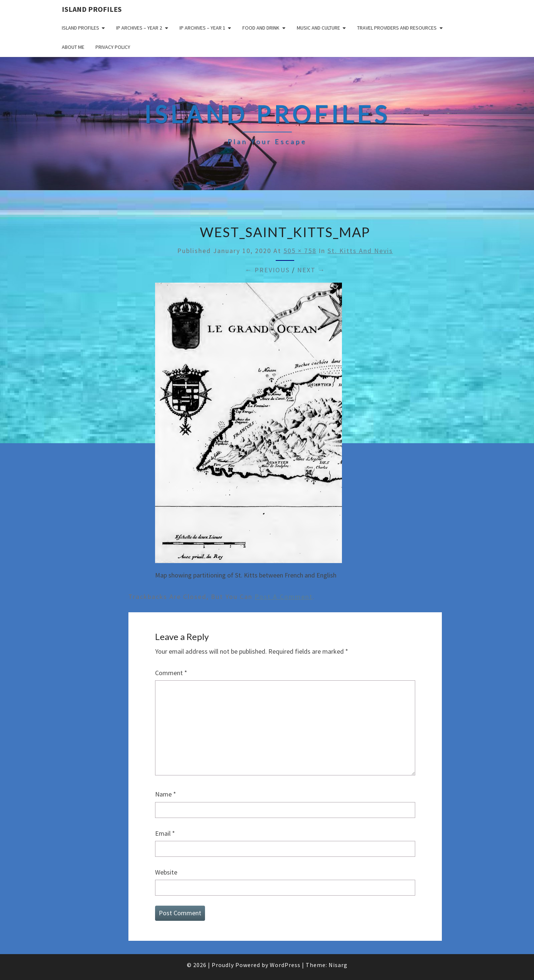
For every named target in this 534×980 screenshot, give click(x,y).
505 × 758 (300, 251)
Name (166, 794)
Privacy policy (113, 47)
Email (165, 833)
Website (166, 872)
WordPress (285, 965)
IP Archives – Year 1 (202, 28)
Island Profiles (92, 9)
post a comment (284, 597)
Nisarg (338, 965)
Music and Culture (318, 28)
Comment (171, 673)
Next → (311, 270)
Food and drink (261, 28)
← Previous (267, 270)
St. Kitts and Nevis (360, 251)
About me (73, 47)
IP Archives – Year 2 (139, 28)
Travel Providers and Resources (397, 28)
